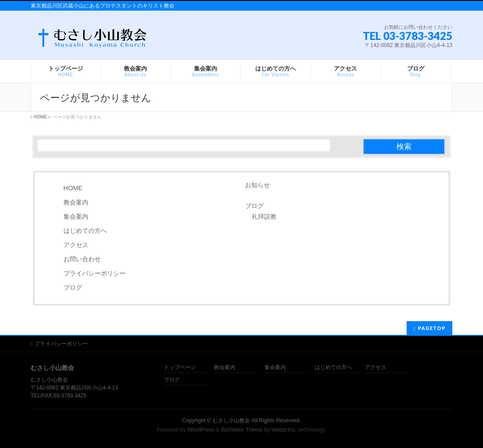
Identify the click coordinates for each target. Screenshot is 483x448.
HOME (73, 188)
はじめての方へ (85, 231)
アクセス (76, 245)
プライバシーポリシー (95, 273)
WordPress (201, 430)
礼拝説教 (264, 216)
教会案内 (76, 202)
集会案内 (76, 216)
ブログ (73, 287)
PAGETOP (432, 328)
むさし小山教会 (231, 420)
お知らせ (257, 185)
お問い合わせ (82, 259)
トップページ (180, 367)
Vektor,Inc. (284, 430)
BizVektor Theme (242, 430)
